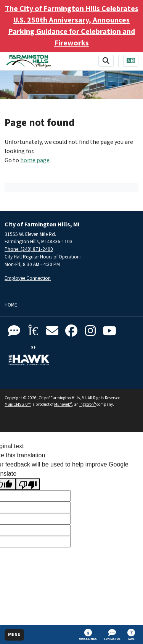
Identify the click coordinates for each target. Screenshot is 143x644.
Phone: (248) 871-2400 (29, 249)
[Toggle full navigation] (14, 635)
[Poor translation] (28, 484)
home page (35, 160)
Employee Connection (28, 278)
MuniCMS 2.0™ (18, 404)
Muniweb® (63, 404)
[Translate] (131, 61)
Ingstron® (88, 404)
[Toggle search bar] (106, 61)
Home (11, 305)
